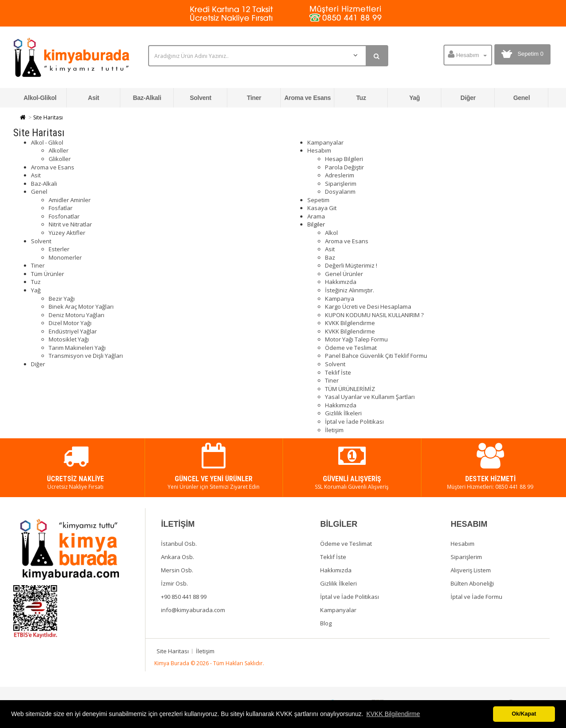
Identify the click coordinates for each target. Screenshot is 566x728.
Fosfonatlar (64, 216)
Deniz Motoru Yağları (76, 315)
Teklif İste (338, 372)
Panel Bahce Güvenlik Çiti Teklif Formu (376, 356)
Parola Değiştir (344, 167)
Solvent (201, 98)
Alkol (331, 233)
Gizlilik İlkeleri (343, 413)
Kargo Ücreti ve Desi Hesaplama (368, 307)
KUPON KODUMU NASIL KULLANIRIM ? (374, 315)
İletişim (334, 430)
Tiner (254, 98)
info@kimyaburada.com (193, 610)
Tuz (361, 98)
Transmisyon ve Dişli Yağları (86, 356)
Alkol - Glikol (47, 142)
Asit (94, 98)
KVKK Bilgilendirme (350, 323)
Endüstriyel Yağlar (73, 331)
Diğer (468, 98)
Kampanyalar (325, 142)
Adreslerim (340, 175)
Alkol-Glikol (40, 98)
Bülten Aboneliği (472, 583)
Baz (330, 257)
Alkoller (59, 150)
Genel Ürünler (344, 274)
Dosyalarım (340, 192)
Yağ (414, 98)
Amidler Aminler (70, 200)
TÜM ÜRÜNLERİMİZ (350, 389)
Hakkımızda (341, 282)
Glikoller (60, 159)
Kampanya (340, 299)
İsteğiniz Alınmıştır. (350, 290)
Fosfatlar (61, 208)
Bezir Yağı (62, 299)
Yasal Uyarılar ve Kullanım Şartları (370, 397)
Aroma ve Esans (308, 98)
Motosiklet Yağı (69, 339)
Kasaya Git (322, 208)
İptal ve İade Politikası (354, 421)
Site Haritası (48, 117)
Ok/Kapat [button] (524, 714)
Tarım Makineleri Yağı (77, 348)
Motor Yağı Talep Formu (356, 339)
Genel (522, 98)
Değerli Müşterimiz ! (351, 265)
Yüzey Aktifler (67, 233)
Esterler (59, 249)
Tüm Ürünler (48, 274)
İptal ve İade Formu (476, 597)
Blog (326, 623)
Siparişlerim (341, 184)
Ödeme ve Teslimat (351, 348)
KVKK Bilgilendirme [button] (393, 714)
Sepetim (318, 200)
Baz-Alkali (147, 98)
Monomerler (65, 257)
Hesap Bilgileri (344, 159)
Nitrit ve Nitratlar (70, 224)
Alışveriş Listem (471, 570)
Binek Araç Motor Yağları (81, 307)
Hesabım (319, 150)
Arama (316, 216)
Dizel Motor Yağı (70, 323)
